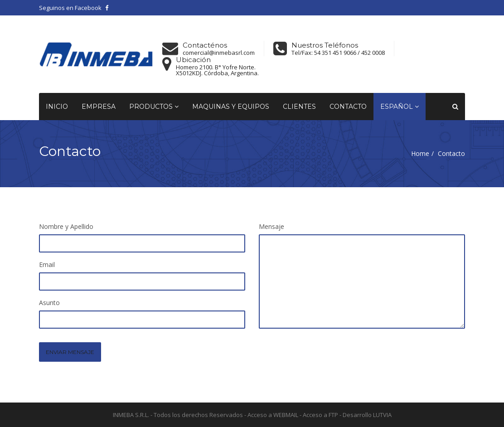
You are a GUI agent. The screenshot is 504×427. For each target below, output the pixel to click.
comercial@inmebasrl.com (219, 53)
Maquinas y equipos (231, 107)
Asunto (49, 303)
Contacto (348, 107)
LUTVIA (382, 415)
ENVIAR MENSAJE (70, 352)
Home (420, 153)
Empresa (99, 107)
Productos (154, 107)
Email (47, 264)
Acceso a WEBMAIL (273, 415)
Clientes (299, 107)
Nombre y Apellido (66, 226)
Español (400, 107)
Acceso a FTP (320, 415)
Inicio (57, 107)
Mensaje (271, 226)
